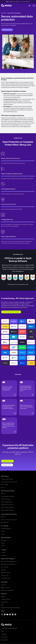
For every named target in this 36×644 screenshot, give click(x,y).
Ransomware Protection (7, 505)
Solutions (4, 13)
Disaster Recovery (6, 499)
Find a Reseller (5, 567)
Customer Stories (6, 599)
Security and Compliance (8, 507)
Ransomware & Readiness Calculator (11, 608)
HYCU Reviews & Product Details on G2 (18, 284)
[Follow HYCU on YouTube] (7, 615)
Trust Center (4, 634)
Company (4, 550)
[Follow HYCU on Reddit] (15, 615)
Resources (4, 594)
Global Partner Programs (8, 559)
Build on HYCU (5, 485)
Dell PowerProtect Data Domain (9, 520)
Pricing (3, 487)
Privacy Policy (4, 640)
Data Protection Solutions (8, 491)
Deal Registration (6, 578)
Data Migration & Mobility (8, 496)
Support (3, 597)
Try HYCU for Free (7, 461)
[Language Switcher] (30, 6)
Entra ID (3, 531)
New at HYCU (4, 602)
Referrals (3, 570)
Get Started (4, 582)
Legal (2, 631)
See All (3, 534)
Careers (3, 553)
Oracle (3, 543)
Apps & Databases (6, 538)
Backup (3, 494)
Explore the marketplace (7, 590)
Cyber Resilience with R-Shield (9, 482)
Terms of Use (4, 637)
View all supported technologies (11, 312)
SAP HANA (4, 540)
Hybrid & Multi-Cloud (6, 502)
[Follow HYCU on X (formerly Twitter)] (2, 615)
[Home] (7, 6)
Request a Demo (7, 30)
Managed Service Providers (8, 564)
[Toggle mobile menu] (34, 6)
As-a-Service (5, 526)
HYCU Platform (5, 476)
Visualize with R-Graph (7, 479)
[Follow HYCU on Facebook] (10, 615)
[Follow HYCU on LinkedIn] (5, 615)
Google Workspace (6, 529)
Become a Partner (6, 573)
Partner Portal (5, 575)
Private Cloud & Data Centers (9, 514)
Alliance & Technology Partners (9, 561)
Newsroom (4, 555)
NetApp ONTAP (5, 522)
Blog (2, 605)
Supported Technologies (7, 510)
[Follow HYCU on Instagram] (13, 615)
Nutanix (3, 517)
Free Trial (3, 585)
